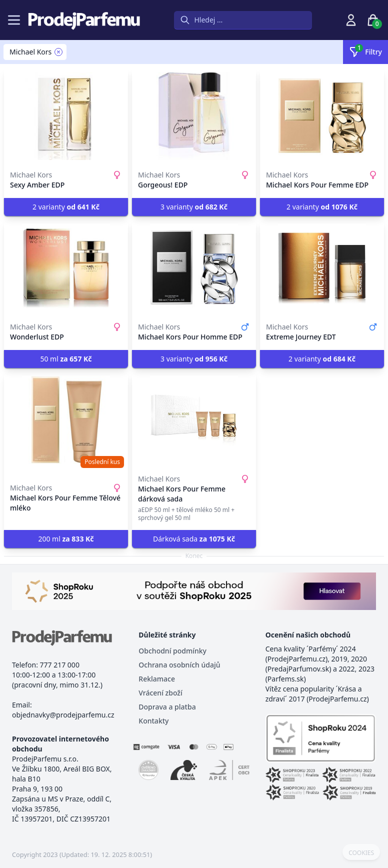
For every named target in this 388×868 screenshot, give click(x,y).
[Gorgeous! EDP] (194, 116)
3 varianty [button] (194, 207)
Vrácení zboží (160, 693)
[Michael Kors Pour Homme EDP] (194, 268)
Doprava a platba (167, 707)
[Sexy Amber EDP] (66, 116)
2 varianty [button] (66, 207)
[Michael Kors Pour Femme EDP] (322, 116)
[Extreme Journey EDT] (322, 268)
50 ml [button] (66, 359)
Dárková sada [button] (194, 539)
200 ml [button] (66, 539)
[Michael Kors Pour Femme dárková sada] (194, 420)
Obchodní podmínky (172, 651)
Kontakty (153, 721)
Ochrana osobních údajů (179, 665)
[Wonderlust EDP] (66, 268)
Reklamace (157, 679)
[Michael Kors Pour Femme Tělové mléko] (66, 420)
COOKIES (361, 853)
